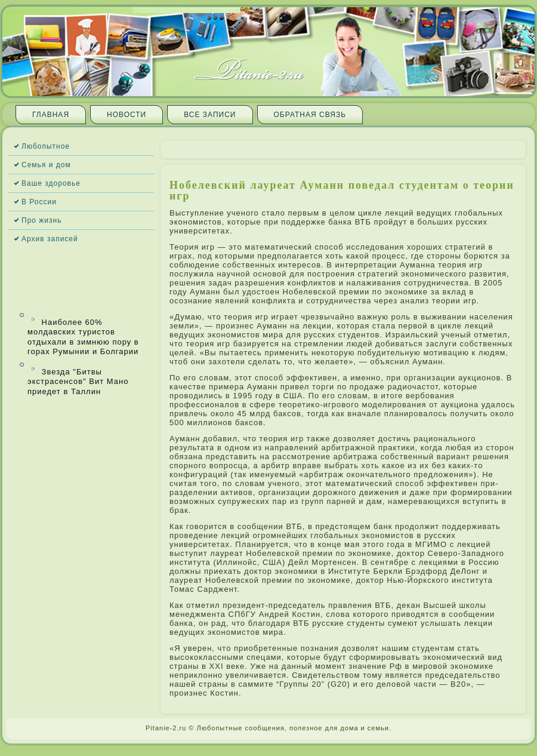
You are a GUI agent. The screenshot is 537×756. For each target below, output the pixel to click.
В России (39, 202)
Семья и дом (46, 165)
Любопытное (46, 146)
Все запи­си (210, 115)
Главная (51, 115)
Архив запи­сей (50, 239)
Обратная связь (310, 115)
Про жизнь (41, 220)
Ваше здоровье (51, 183)
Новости (126, 115)
